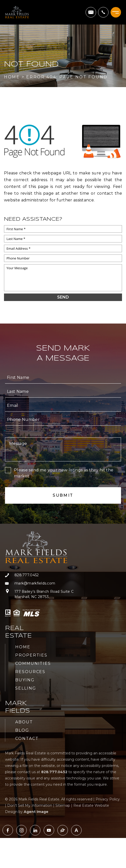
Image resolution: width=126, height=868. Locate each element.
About (24, 722)
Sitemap (63, 805)
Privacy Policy (108, 799)
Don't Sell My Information (30, 805)
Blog (22, 730)
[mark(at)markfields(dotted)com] (91, 12)
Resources (30, 672)
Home (23, 647)
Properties (31, 655)
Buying (25, 680)
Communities (33, 663)
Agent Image (36, 812)
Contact (27, 739)
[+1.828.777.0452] (103, 12)
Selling (26, 688)
